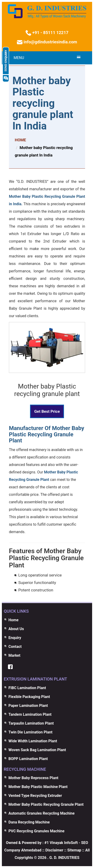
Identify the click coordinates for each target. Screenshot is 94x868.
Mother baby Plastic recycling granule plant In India (43, 103)
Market (14, 655)
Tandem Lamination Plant (30, 714)
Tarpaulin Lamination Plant (31, 723)
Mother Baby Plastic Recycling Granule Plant (46, 804)
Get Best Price (47, 411)
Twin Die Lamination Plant (30, 732)
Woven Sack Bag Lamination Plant (37, 750)
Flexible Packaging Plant (29, 697)
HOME (20, 140)
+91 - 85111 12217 (50, 33)
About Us (16, 629)
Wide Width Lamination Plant (33, 741)
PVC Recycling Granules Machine (36, 831)
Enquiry (15, 638)
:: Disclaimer (53, 850)
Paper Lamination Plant (28, 706)
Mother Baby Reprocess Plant (33, 778)
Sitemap (74, 850)
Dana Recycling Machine (29, 822)
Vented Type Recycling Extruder (35, 796)
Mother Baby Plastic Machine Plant (38, 787)
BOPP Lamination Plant (28, 759)
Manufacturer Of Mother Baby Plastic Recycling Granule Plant (47, 434)
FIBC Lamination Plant (27, 688)
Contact (15, 647)
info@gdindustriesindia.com (50, 42)
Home (13, 620)
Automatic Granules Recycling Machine (41, 813)
